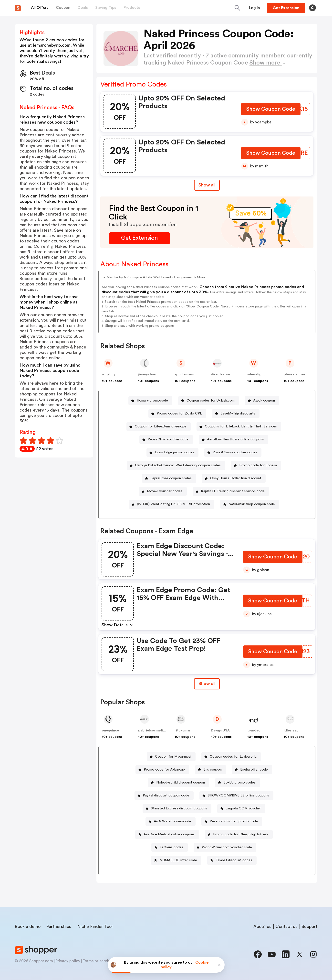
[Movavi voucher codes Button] (163, 491)
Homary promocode (152, 401)
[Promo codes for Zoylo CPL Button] (177, 414)
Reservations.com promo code (234, 821)
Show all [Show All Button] (207, 185)
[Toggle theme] (312, 8)
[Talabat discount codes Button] (232, 860)
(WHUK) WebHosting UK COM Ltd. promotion (173, 504)
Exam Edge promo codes (174, 452)
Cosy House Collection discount (236, 478)
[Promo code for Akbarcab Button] (162, 770)
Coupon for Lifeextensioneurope (161, 426)
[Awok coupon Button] (262, 401)
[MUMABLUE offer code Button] (176, 860)
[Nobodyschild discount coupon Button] (179, 783)
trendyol (254, 730)
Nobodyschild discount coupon (181, 783)
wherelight (256, 374)
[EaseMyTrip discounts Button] (236, 414)
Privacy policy (68, 961)
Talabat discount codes (234, 860)
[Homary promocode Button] (150, 401)
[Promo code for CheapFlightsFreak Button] (239, 834)
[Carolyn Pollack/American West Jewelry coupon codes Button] (176, 465)
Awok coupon (264, 401)
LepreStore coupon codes (171, 478)
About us (262, 926)
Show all (207, 684)
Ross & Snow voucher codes (235, 452)
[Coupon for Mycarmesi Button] (171, 757)
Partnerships (59, 926)
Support (309, 926)
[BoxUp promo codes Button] (238, 783)
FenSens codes (171, 847)
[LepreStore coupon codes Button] (169, 478)
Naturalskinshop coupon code (252, 504)
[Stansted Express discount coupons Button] (177, 809)
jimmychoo (147, 374)
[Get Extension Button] (140, 238)
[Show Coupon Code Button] (271, 110)
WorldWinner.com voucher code (227, 847)
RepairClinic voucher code (168, 439)
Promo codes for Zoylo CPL (179, 414)
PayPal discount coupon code (166, 795)
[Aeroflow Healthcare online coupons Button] (233, 440)
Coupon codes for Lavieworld (233, 757)
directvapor (221, 374)
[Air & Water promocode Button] (171, 822)
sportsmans (184, 374)
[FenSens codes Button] (170, 847)
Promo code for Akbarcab (164, 770)
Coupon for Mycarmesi (173, 757)
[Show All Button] (207, 684)
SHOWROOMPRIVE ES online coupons (238, 795)
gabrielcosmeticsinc (155, 730)
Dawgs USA (220, 730)
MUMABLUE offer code (178, 860)
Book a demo (28, 926)
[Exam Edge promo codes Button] (172, 452)
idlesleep (291, 730)
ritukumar (183, 730)
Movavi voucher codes (165, 491)
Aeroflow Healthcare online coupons (235, 439)
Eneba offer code (254, 770)
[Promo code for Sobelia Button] (256, 465)
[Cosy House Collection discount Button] (234, 478)
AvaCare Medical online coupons (169, 834)
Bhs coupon (213, 770)
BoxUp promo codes (239, 783)
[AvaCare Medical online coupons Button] (167, 834)
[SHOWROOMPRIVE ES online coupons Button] (236, 796)
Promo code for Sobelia (258, 465)
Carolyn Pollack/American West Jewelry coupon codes (178, 465)
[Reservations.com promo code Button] (232, 822)
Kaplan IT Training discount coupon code (233, 491)
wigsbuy (109, 374)
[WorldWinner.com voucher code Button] (225, 847)
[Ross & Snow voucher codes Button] (233, 452)
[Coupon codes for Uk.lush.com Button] (209, 401)
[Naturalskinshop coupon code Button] (250, 504)
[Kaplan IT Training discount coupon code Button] (231, 491)
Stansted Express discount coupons (179, 808)
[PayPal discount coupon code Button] (164, 796)
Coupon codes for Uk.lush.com (211, 401)
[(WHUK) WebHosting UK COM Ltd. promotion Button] (171, 504)
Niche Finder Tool (95, 926)
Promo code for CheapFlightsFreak (241, 834)
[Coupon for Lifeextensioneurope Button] (159, 427)
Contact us (286, 926)
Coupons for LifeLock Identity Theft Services (241, 426)
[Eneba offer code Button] (252, 770)
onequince (110, 730)
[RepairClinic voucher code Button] (166, 440)
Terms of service (97, 961)
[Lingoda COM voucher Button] (241, 809)
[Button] (254, 8)
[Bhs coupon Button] (211, 770)
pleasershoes (295, 374)
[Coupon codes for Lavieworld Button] (231, 757)
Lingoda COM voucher (243, 808)
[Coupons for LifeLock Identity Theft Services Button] (239, 427)
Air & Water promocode (172, 821)
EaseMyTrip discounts (238, 414)
